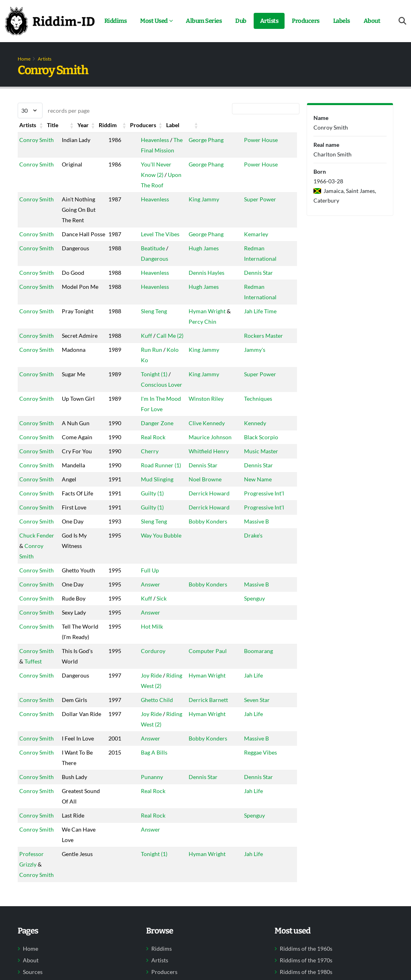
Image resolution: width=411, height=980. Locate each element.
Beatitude (155, 259)
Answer (153, 605)
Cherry (152, 462)
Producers (306, 21)
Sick (164, 619)
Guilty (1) (154, 504)
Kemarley (269, 234)
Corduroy (155, 682)
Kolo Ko (179, 370)
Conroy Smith (37, 140)
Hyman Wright (211, 322)
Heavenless (157, 140)
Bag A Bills (156, 784)
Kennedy (268, 433)
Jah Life (266, 707)
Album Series (204, 21)
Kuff (149, 346)
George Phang (210, 140)
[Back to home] (50, 21)
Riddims (116, 21)
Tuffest (28, 693)
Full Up (152, 591)
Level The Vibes (162, 234)
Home (24, 59)
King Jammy (208, 199)
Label (263, 125)
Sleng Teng (156, 322)
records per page (54, 111)
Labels (342, 21)
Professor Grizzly (41, 885)
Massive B (269, 553)
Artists (269, 21)
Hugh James (208, 259)
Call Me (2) (172, 346)
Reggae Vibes (273, 784)
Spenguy (267, 619)
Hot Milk (154, 647)
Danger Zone (159, 433)
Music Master (274, 462)
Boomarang (271, 682)
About (372, 21)
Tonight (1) (156, 384)
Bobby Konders (212, 553)
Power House (274, 140)
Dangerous (157, 269)
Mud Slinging (159, 490)
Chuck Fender (37, 567)
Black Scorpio (274, 447)
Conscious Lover (164, 395)
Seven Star (270, 731)
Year (111, 125)
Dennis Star (271, 283)
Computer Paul (212, 682)
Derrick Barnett (212, 731)
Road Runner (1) (163, 476)
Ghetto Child (159, 731)
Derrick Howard (213, 504)
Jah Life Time (273, 322)
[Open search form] (402, 21)
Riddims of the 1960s (306, 970)
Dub (241, 21)
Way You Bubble (163, 567)
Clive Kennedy (211, 433)
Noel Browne (209, 490)
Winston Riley (210, 409)
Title (73, 125)
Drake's (266, 567)
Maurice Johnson (214, 447)
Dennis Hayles (211, 283)
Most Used (154, 21)
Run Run (154, 370)
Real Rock (155, 447)
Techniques (271, 409)
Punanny (154, 808)
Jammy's (268, 370)
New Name (271, 490)
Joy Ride (153, 707)
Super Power (273, 199)
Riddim (152, 125)
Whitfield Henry (213, 462)
